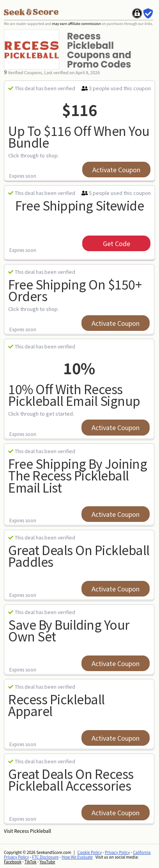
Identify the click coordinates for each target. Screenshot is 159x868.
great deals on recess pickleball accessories (71, 780)
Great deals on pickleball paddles (79, 556)
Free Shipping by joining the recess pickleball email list (78, 475)
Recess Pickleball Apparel (57, 705)
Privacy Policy (117, 852)
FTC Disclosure (45, 857)
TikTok (31, 862)
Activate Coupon (116, 170)
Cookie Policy (90, 852)
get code (117, 243)
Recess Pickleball (33, 831)
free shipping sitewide (79, 205)
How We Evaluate (77, 857)
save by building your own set (69, 630)
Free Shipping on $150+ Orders (75, 290)
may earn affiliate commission (76, 24)
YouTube (48, 862)
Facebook (13, 862)
